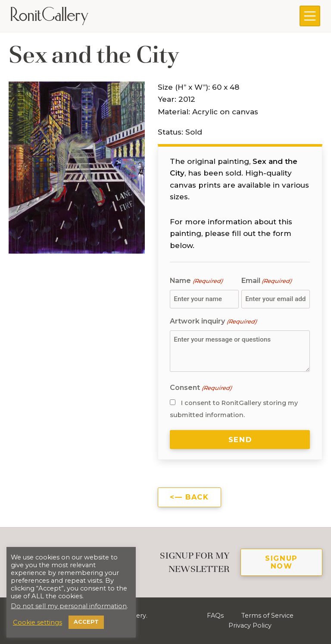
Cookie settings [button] (37, 622)
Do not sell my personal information (69, 606)
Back (197, 497)
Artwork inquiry (213, 322)
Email (266, 281)
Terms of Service (267, 616)
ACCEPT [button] (86, 622)
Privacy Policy (250, 625)
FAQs (215, 616)
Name (196, 281)
